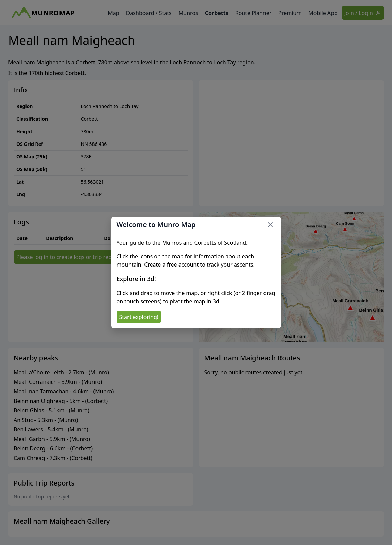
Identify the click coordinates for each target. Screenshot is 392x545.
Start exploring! (139, 317)
